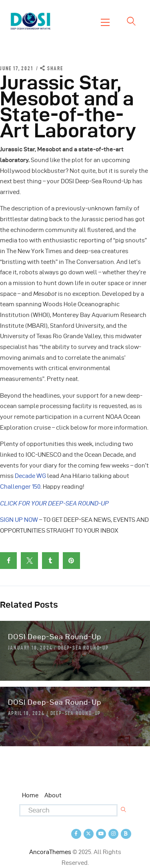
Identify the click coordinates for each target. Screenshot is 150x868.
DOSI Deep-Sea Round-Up (55, 637)
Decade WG (30, 476)
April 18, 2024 (26, 713)
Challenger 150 (20, 487)
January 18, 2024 (30, 648)
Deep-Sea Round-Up (83, 648)
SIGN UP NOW (19, 520)
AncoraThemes (50, 852)
